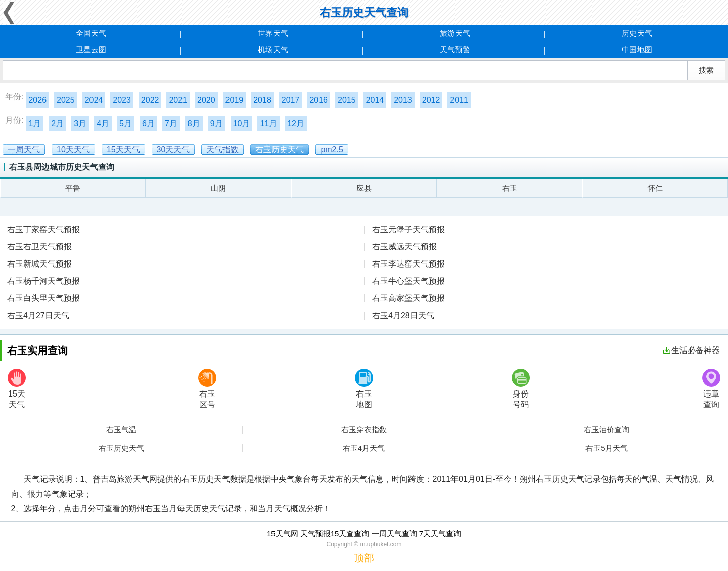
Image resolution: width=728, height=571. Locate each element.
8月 (194, 124)
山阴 (218, 188)
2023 (122, 100)
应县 (364, 188)
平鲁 (73, 188)
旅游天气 (455, 33)
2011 (459, 100)
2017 (291, 100)
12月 (296, 124)
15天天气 (17, 389)
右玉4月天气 (364, 448)
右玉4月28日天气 (403, 315)
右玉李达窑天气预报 (408, 264)
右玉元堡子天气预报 (408, 229)
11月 (268, 124)
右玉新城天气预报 (39, 264)
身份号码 (521, 389)
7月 (171, 124)
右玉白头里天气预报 (43, 298)
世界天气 (273, 33)
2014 (375, 100)
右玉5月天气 (606, 448)
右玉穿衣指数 (364, 430)
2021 (178, 100)
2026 (37, 100)
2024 (94, 100)
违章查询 (711, 389)
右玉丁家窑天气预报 (43, 229)
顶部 (364, 558)
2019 (235, 100)
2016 (318, 100)
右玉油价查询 (607, 430)
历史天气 (637, 33)
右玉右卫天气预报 (39, 247)
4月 (103, 124)
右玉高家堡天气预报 (408, 298)
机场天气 (273, 49)
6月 (148, 124)
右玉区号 (207, 389)
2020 (206, 100)
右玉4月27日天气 (38, 315)
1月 (35, 124)
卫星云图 (91, 49)
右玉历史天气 (121, 448)
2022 (150, 100)
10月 (242, 124)
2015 (347, 100)
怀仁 (655, 188)
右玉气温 (121, 430)
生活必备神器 (692, 350)
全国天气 (91, 33)
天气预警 (455, 49)
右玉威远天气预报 (404, 247)
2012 (431, 100)
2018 (262, 100)
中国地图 (637, 49)
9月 (217, 124)
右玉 (510, 188)
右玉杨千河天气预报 (43, 281)
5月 (126, 124)
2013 (403, 100)
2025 (66, 100)
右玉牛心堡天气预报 (408, 281)
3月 (80, 124)
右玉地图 (364, 389)
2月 (57, 124)
